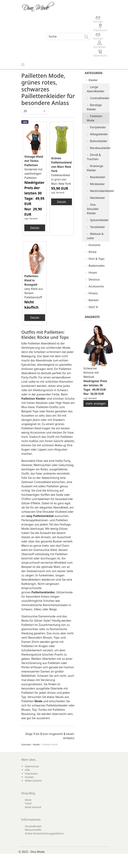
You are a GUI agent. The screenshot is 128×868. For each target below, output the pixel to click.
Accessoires (96, 286)
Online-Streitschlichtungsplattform (44, 833)
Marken (94, 300)
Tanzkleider (97, 227)
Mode (28, 800)
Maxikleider (98, 177)
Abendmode (44, 360)
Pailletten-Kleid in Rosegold (32, 280)
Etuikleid (61, 512)
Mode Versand (33, 807)
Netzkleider (97, 198)
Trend (28, 803)
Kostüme (94, 245)
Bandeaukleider (100, 148)
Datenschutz (32, 766)
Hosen (93, 273)
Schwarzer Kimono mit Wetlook (91, 373)
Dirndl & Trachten (94, 157)
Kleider (93, 80)
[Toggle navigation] (23, 65)
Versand (33, 219)
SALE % (93, 307)
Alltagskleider (99, 134)
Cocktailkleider (100, 98)
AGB (27, 770)
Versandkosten (33, 826)
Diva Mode (38, 852)
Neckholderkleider (100, 191)
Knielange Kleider (95, 168)
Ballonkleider (99, 141)
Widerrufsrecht (33, 781)
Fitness (93, 293)
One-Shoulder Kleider (93, 209)
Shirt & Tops (96, 259)
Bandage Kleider (94, 107)
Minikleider (97, 184)
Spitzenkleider (99, 220)
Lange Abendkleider (96, 89)
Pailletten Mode (95, 118)
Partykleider (98, 127)
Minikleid (60, 563)
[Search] (69, 36)
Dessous (94, 279)
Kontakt (29, 777)
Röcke (92, 252)
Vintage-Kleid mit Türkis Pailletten (34, 161)
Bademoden (97, 266)
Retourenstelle (33, 830)
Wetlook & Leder (95, 236)
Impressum (31, 774)
